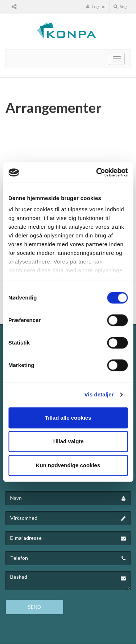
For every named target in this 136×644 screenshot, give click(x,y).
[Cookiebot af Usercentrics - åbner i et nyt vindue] (97, 172)
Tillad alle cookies (68, 418)
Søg (120, 6)
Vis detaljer (99, 394)
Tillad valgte (68, 441)
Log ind (96, 6)
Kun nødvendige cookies (68, 465)
